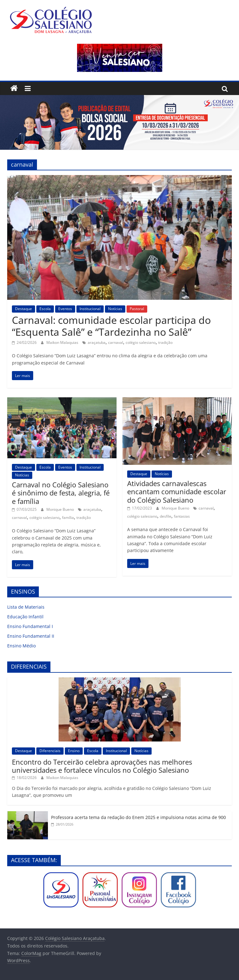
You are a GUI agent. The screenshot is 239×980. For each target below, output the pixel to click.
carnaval (116, 342)
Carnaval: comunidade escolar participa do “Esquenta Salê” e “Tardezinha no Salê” (111, 326)
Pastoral (137, 309)
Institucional (90, 309)
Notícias (115, 309)
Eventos (65, 309)
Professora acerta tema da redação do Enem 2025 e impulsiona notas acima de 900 (138, 817)
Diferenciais (50, 751)
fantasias (182, 516)
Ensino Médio (21, 646)
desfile (166, 516)
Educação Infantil (25, 617)
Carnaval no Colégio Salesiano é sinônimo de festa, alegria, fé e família (61, 493)
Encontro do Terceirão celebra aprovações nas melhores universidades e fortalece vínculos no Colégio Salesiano (102, 766)
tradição (165, 342)
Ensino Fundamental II (31, 636)
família (68, 518)
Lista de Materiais (26, 607)
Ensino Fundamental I (30, 626)
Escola (45, 309)
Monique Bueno (61, 509)
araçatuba (97, 342)
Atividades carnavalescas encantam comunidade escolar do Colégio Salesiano (177, 492)
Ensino (74, 751)
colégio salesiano (141, 342)
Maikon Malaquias (63, 342)
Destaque (23, 309)
